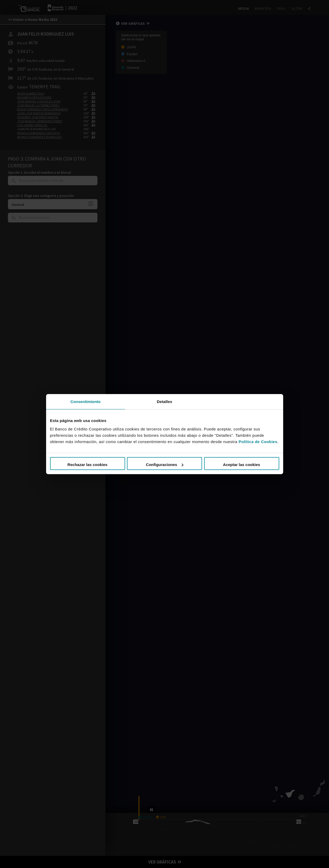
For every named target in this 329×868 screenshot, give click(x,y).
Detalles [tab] (164, 401)
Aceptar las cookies (242, 465)
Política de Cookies (258, 442)
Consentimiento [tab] (85, 401)
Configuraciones (165, 465)
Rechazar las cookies (87, 465)
